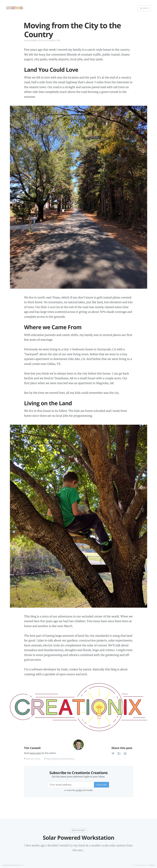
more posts (35, 753)
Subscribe (101, 785)
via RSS (79, 790)
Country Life (54, 40)
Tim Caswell (32, 748)
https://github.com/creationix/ (60, 759)
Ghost (152, 865)
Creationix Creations (10, 865)
